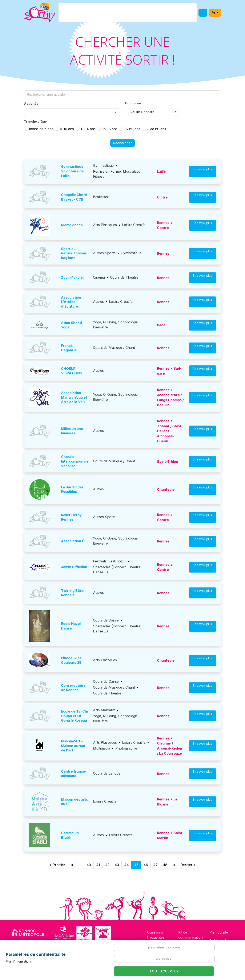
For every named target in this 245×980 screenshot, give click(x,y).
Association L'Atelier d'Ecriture (71, 302)
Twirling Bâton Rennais (73, 593)
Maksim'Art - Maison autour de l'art (73, 746)
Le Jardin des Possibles (72, 489)
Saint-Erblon (168, 462)
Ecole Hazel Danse (71, 626)
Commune (133, 103)
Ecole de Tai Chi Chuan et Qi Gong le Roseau (74, 716)
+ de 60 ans (156, 129)
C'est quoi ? (89, 13)
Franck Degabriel (69, 348)
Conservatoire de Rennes (73, 688)
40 (89, 865)
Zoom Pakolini (73, 278)
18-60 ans (132, 129)
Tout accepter (164, 971)
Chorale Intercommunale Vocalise (75, 461)
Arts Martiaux (104, 710)
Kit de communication (190, 935)
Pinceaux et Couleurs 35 (71, 660)
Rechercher (122, 143)
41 (98, 865)
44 (126, 865)
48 (165, 865)
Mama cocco (72, 225)
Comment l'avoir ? (121, 13)
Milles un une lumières (72, 431)
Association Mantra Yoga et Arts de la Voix (74, 397)
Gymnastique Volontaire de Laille (72, 171)
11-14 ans (88, 129)
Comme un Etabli (70, 835)
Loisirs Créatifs (134, 225)
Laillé (161, 171)
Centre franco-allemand (74, 774)
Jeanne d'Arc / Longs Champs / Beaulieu (170, 400)
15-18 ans (110, 129)
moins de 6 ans (41, 129)
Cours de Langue (107, 773)
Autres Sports (104, 253)
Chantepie (166, 489)
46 (146, 865)
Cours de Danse (106, 620)
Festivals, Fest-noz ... (110, 561)
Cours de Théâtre (124, 277)
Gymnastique (103, 165)
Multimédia (102, 748)
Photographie (126, 748)
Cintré (162, 197)
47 (155, 865)
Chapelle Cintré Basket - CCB (74, 197)
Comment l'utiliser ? (161, 13)
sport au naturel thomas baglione (74, 253)
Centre (163, 228)
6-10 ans (67, 129)
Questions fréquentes (156, 935)
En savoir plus (202, 171)
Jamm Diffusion (74, 567)
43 (117, 865)
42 (107, 865)
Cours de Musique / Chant (114, 348)
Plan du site (219, 932)
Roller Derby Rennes (71, 517)
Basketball (101, 197)
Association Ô (73, 541)
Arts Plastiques (105, 225)
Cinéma (99, 277)
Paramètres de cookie (164, 947)
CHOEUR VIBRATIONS (72, 371)
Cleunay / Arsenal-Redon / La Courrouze (170, 748)
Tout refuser (164, 958)
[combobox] (72, 112)
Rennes (163, 223)
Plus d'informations (19, 961)
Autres (98, 302)
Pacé (161, 325)
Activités (31, 104)
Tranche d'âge (35, 121)
